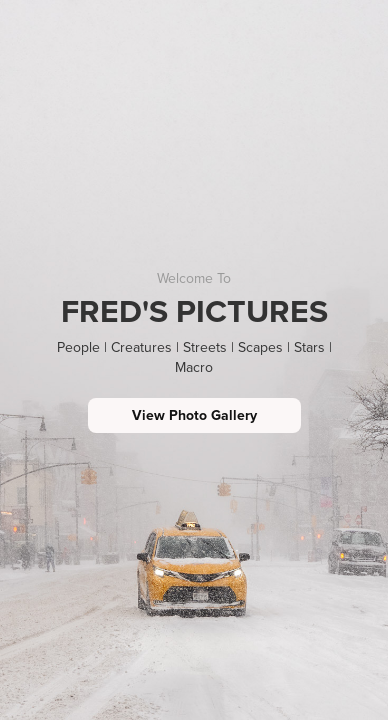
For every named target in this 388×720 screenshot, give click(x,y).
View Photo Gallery (194, 415)
